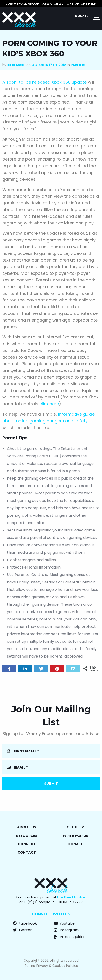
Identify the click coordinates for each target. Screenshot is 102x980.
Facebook (25, 923)
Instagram (66, 930)
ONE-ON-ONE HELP (81, 4)
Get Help (75, 827)
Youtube (64, 923)
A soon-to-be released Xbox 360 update (45, 82)
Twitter (22, 930)
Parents (78, 65)
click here (49, 404)
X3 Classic (16, 65)
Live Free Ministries (72, 897)
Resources (27, 836)
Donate (82, 16)
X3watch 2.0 (53, 4)
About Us (27, 827)
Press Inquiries (70, 937)
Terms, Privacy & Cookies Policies (51, 966)
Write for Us (75, 836)
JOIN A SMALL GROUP (22, 4)
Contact (27, 852)
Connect (27, 844)
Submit (51, 784)
